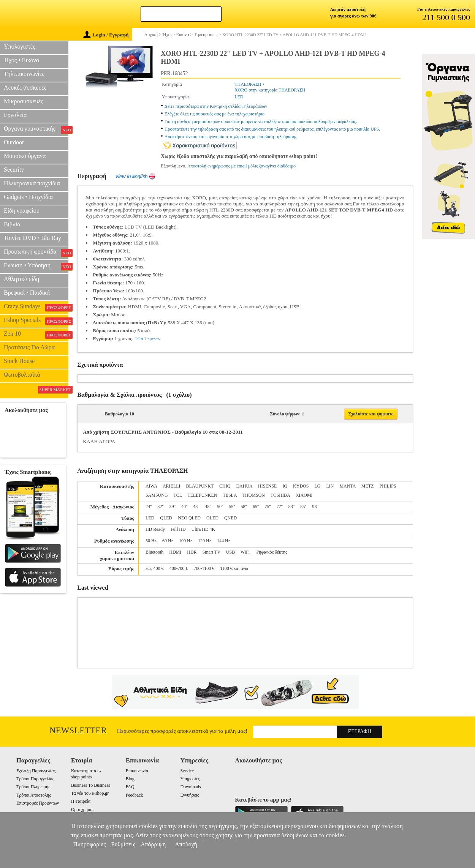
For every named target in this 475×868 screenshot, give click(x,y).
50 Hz (151, 541)
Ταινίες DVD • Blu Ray (32, 238)
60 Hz (168, 541)
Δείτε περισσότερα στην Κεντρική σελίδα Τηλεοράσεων (216, 106)
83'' (291, 507)
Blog (130, 779)
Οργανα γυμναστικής (36, 129)
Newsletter (78, 730)
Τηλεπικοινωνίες (24, 74)
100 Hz (186, 541)
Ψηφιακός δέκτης (271, 552)
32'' (160, 507)
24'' (149, 507)
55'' (232, 507)
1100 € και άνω (234, 568)
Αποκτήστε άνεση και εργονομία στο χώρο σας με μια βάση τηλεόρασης (231, 137)
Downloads (190, 787)
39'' (173, 507)
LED (239, 97)
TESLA (230, 495)
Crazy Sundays (36, 307)
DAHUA (244, 486)
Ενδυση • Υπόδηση (36, 266)
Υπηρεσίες (190, 779)
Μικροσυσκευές (24, 101)
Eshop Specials (36, 321)
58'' (244, 507)
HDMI (175, 552)
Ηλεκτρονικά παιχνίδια (32, 183)
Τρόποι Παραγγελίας (35, 779)
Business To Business (91, 785)
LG (317, 486)
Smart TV (211, 552)
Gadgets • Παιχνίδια (28, 197)
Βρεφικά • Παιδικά (27, 293)
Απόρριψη (153, 844)
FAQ (130, 787)
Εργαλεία (15, 115)
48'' (208, 507)
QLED (166, 518)
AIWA (151, 486)
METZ (368, 486)
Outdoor (14, 142)
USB (230, 552)
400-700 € (179, 568)
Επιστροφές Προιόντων (38, 803)
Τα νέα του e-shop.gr (90, 793)
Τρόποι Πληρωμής (33, 787)
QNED (230, 518)
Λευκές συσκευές (25, 88)
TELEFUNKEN (202, 495)
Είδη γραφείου (22, 211)
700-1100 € (204, 568)
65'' (256, 507)
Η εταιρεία (81, 801)
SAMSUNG (157, 495)
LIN (330, 486)
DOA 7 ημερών (147, 339)
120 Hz (205, 541)
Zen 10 (36, 335)
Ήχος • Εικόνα (21, 60)
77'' (280, 507)
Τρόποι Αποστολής (34, 795)
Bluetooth (154, 552)
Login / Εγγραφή (106, 35)
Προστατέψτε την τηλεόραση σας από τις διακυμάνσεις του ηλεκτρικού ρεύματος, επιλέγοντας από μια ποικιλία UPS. (272, 129)
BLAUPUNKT (200, 486)
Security (14, 170)
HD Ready (155, 529)
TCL (177, 495)
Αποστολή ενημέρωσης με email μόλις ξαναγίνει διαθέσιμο (241, 166)
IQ (285, 486)
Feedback (135, 795)
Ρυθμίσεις (123, 844)
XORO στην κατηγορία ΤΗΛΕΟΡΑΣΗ (270, 90)
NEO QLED (189, 518)
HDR (192, 552)
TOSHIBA (280, 495)
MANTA (347, 486)
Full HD (178, 529)
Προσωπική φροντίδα (36, 253)
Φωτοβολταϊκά (22, 375)
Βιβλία (12, 224)
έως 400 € (155, 568)
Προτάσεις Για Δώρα (29, 347)
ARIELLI (172, 486)
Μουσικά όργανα (25, 156)
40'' (184, 507)
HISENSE (267, 486)
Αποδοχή (186, 844)
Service (187, 771)
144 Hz (224, 541)
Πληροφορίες (90, 844)
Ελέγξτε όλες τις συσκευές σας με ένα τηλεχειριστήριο (215, 114)
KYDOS (301, 486)
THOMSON (254, 495)
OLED (212, 518)
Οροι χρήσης (83, 810)
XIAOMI (304, 495)
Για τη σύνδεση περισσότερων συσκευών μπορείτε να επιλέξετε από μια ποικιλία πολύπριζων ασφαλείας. (261, 122)
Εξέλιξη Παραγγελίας (36, 771)
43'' (196, 507)
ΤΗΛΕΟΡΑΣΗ (248, 84)
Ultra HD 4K (203, 529)
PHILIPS (388, 486)
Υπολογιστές (20, 47)
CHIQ (225, 486)
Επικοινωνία (137, 771)
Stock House (19, 361)
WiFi (245, 552)
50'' (220, 507)
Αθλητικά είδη (21, 279)
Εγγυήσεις (189, 795)
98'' (315, 507)
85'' (303, 507)
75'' (268, 507)
